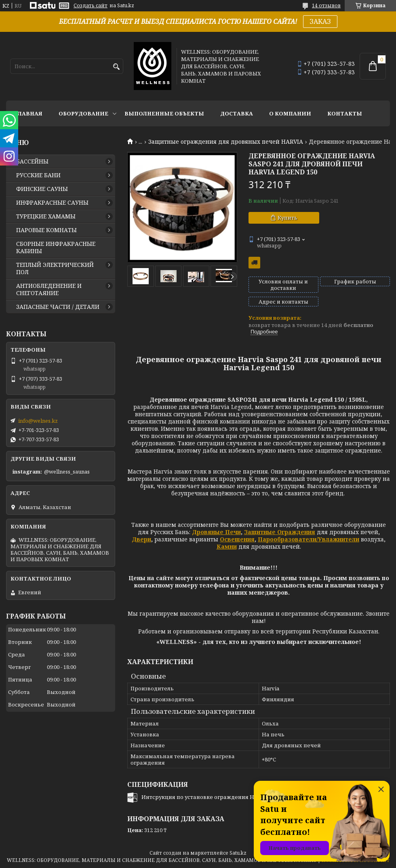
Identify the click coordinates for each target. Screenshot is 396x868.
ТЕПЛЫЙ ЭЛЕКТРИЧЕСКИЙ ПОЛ (55, 268)
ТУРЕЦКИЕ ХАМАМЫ (46, 216)
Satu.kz (238, 853)
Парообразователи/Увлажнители (309, 539)
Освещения (237, 539)
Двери (141, 539)
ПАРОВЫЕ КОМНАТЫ (46, 230)
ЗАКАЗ (320, 21)
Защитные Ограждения (280, 532)
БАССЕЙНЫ (32, 161)
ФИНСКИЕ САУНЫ (42, 189)
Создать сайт (91, 6)
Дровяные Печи (216, 532)
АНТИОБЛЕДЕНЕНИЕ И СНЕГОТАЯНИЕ (49, 289)
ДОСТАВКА (237, 113)
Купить (288, 218)
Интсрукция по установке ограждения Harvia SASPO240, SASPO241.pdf (236, 797)
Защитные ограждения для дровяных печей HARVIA (226, 142)
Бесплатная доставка (254, 263)
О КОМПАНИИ (290, 113)
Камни (227, 546)
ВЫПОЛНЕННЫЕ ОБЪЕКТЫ (164, 113)
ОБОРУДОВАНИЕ (83, 113)
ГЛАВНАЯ (28, 113)
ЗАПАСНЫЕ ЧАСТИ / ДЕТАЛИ (58, 307)
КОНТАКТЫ (345, 113)
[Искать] (116, 67)
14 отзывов (326, 5)
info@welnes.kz (38, 421)
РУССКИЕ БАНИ (38, 175)
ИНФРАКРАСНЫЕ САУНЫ (52, 203)
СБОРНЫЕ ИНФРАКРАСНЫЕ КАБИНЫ (56, 247)
